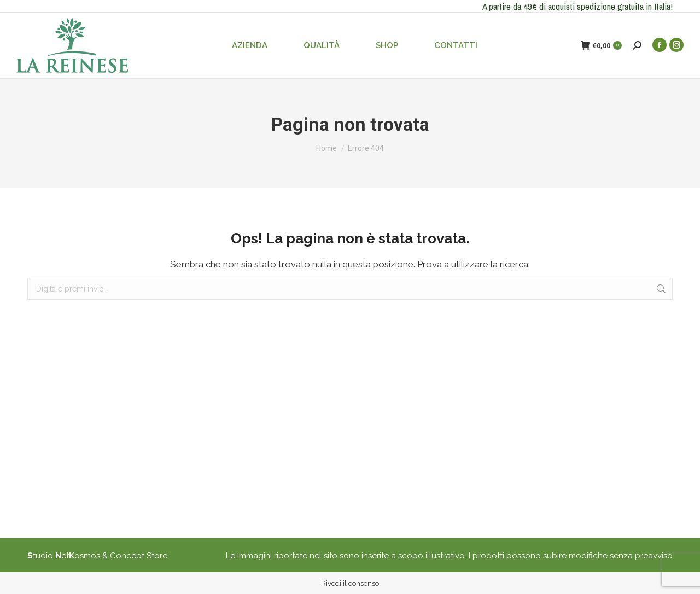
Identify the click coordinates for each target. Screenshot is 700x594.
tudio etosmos (64, 556)
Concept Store (139, 556)
